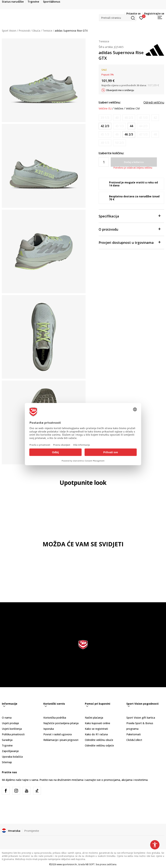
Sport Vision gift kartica (141, 718)
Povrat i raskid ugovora (58, 734)
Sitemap (7, 762)
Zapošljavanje (10, 751)
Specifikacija (130, 216)
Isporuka (49, 729)
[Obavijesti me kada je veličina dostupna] (105, 118)
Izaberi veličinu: (110, 102)
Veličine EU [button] (105, 109)
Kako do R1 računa (96, 734)
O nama (7, 718)
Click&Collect (134, 740)
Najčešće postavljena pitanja (61, 723)
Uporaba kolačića (12, 757)
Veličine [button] (119, 109)
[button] (118, 18)
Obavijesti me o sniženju (120, 90)
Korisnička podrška (55, 718)
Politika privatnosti (13, 734)
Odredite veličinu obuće (99, 740)
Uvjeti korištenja (12, 729)
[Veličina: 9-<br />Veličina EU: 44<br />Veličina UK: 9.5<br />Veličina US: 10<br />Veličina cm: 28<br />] (131, 126)
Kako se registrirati (96, 729)
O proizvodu (130, 229)
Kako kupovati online (98, 723)
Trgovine (7, 745)
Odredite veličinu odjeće (99, 745)
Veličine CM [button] (133, 109)
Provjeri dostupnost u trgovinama (130, 242)
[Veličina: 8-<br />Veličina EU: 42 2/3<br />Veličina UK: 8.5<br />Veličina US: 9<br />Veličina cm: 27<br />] (105, 126)
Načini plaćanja (94, 718)
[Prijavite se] (141, 18)
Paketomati (134, 734)
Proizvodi (24, 31)
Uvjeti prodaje (10, 723)
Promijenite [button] (32, 831)
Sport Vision (9, 31)
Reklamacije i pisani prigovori (61, 740)
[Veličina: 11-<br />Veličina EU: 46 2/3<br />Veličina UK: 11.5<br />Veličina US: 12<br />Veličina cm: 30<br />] (129, 134)
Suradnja (7, 740)
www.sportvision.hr (67, 864)
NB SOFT (90, 864)
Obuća (36, 31)
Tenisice (47, 31)
